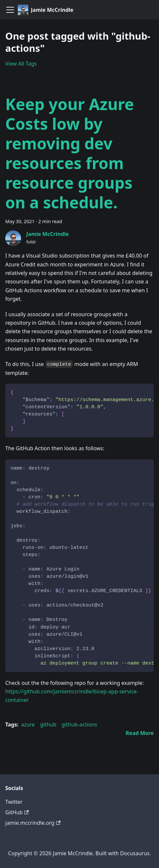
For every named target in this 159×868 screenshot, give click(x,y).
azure (28, 724)
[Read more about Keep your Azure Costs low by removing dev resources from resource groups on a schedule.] (140, 733)
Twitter (14, 802)
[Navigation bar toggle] (10, 10)
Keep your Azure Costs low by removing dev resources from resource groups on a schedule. (70, 153)
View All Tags (21, 64)
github (48, 724)
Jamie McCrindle (47, 234)
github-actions (79, 724)
